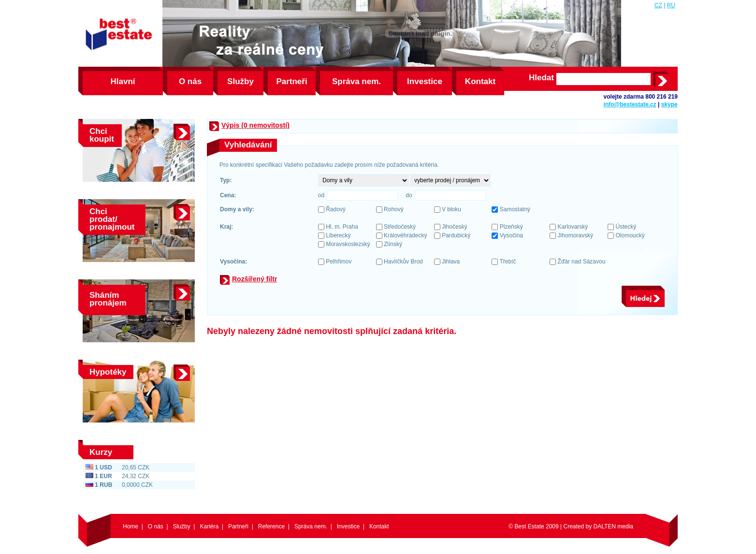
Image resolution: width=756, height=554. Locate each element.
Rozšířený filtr (254, 279)
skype (669, 104)
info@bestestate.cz (630, 104)
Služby (240, 81)
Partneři (291, 81)
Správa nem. (356, 81)
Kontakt (480, 81)
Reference (271, 526)
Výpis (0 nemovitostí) (255, 125)
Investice (425, 81)
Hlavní (123, 81)
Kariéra (209, 526)
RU (671, 5)
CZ (658, 5)
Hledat (541, 78)
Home (131, 526)
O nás (190, 81)
